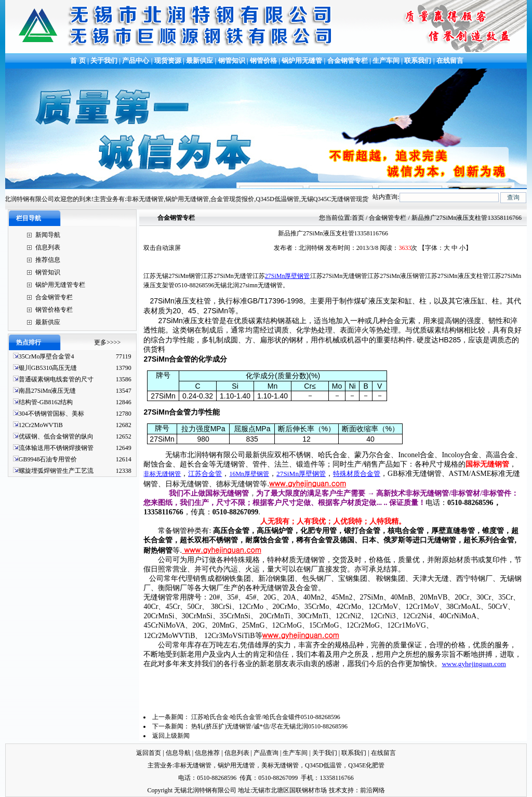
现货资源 (168, 61)
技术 (335, 790)
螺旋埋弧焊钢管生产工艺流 (56, 471)
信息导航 (178, 753)
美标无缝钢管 (280, 765)
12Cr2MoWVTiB (41, 425)
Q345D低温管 (323, 765)
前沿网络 (373, 790)
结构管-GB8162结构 (46, 402)
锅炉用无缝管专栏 (60, 285)
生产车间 (387, 61)
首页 (358, 218)
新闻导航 (48, 235)
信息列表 (48, 247)
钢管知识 (232, 61)
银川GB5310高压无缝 (48, 368)
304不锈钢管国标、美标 (51, 414)
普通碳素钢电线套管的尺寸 (56, 379)
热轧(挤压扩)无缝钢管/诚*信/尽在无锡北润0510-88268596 (269, 726)
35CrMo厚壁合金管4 (46, 356)
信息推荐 (207, 753)
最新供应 (200, 61)
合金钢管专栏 (348, 61)
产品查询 (266, 753)
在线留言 (450, 61)
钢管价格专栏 (54, 310)
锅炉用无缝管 (302, 61)
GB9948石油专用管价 (48, 459)
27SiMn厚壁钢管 (288, 276)
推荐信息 (48, 260)
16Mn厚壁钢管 (249, 474)
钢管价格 (263, 61)
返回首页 (149, 753)
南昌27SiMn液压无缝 (48, 391)
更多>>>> (107, 342)
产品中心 (136, 61)
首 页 (77, 61)
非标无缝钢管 (162, 474)
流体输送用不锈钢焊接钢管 (56, 448)
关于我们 (104, 61)
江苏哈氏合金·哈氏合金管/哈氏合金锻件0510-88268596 (265, 717)
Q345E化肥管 (366, 765)
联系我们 (418, 61)
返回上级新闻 (171, 736)
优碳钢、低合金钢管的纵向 (56, 436)
